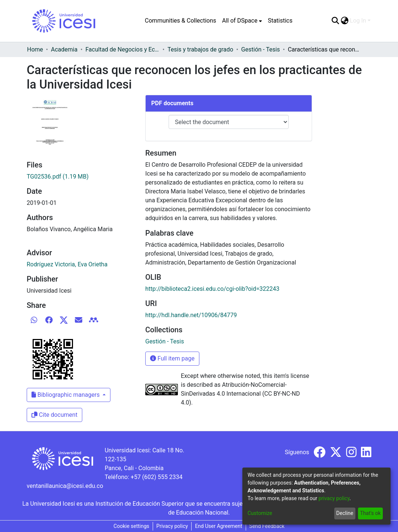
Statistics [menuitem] (280, 21)
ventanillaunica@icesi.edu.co (65, 486)
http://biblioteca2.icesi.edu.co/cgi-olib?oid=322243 (212, 289)
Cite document (54, 415)
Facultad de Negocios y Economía (123, 49)
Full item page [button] (172, 358)
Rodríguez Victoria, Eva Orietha (67, 264)
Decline (345, 513)
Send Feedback (267, 526)
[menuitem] (242, 21)
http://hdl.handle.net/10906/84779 (191, 315)
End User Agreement (218, 526)
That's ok (370, 513)
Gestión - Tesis (261, 49)
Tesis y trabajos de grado (200, 49)
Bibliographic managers (66, 395)
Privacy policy (172, 526)
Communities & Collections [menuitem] (180, 21)
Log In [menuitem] (358, 21)
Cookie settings (131, 526)
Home (35, 49)
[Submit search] (335, 21)
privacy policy (334, 498)
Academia (64, 49)
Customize (260, 513)
